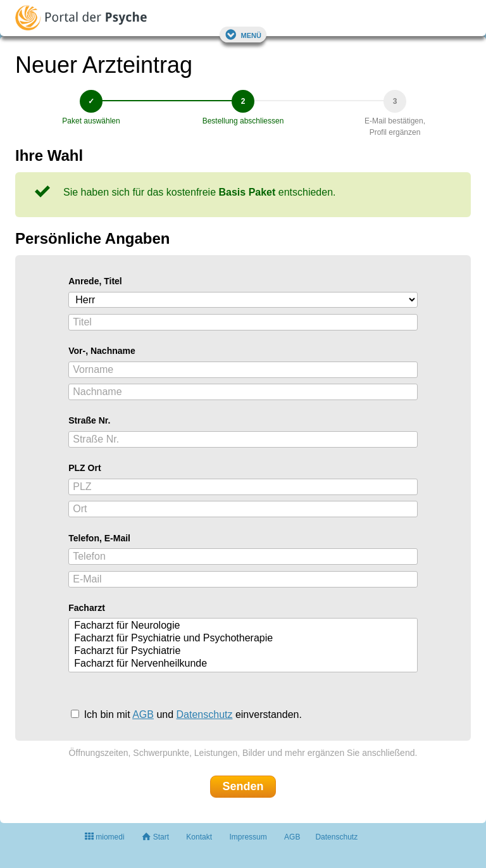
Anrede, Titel (95, 281)
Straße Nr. (89, 420)
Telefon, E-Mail (99, 538)
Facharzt (87, 608)
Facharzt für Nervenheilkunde (245, 664)
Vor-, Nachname (102, 351)
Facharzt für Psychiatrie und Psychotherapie (245, 639)
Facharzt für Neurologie (245, 626)
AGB (143, 714)
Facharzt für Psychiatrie (245, 651)
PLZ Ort (84, 468)
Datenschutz (205, 714)
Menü (243, 35)
